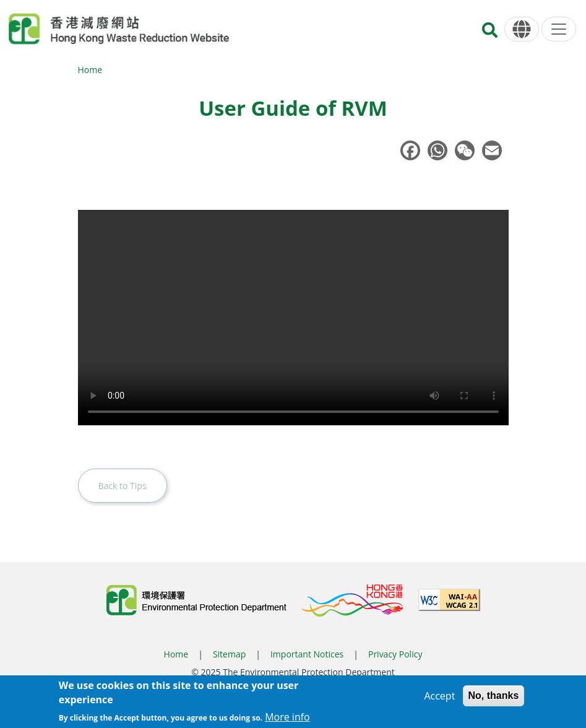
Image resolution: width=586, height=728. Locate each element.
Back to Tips (123, 486)
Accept (439, 696)
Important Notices (307, 654)
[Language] (522, 29)
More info (287, 717)
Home (90, 70)
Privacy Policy (395, 654)
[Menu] (559, 29)
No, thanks (494, 695)
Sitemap (229, 654)
